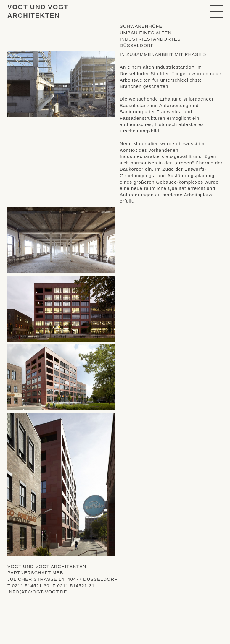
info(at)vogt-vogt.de (37, 592)
